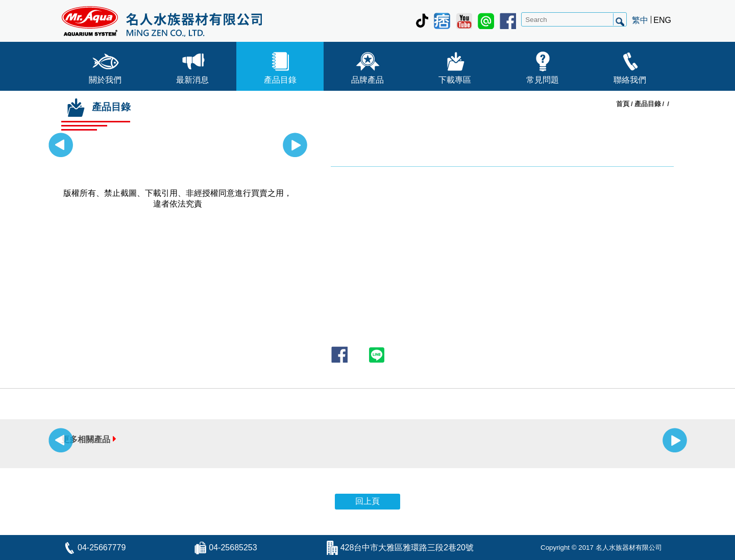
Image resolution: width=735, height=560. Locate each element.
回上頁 (367, 501)
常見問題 (543, 66)
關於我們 (105, 66)
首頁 (623, 104)
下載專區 (455, 66)
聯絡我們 (630, 66)
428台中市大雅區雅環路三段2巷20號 (407, 548)
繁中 (640, 20)
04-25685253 (233, 548)
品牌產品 (367, 66)
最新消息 (192, 66)
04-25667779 (102, 548)
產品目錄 (280, 66)
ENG (662, 20)
